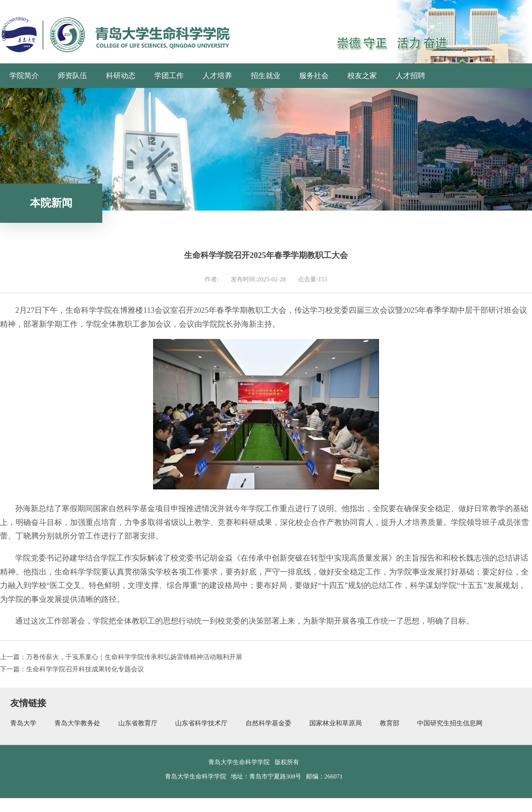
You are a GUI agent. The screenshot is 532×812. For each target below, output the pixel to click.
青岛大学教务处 (77, 723)
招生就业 (266, 76)
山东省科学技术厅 (201, 723)
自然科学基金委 (268, 723)
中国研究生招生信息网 (450, 723)
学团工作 (169, 76)
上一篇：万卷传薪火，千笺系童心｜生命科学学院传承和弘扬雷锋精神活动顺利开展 (121, 657)
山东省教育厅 (138, 723)
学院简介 (24, 76)
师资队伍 (72, 76)
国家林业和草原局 (336, 723)
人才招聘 (410, 76)
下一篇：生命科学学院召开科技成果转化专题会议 (72, 669)
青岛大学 (23, 723)
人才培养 (217, 76)
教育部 (390, 723)
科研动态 (121, 76)
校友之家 (362, 76)
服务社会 (314, 76)
